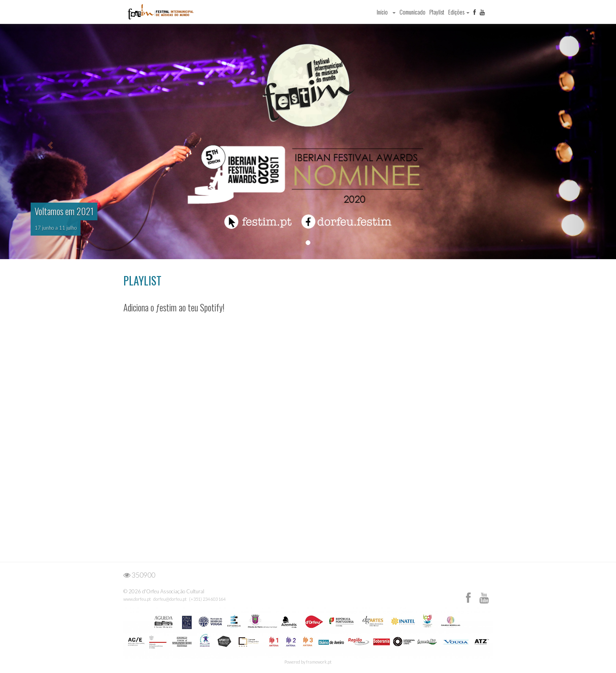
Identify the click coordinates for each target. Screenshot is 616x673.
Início (382, 12)
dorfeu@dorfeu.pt (170, 599)
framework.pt (319, 662)
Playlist (437, 12)
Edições (459, 12)
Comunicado (412, 12)
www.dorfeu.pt (137, 599)
